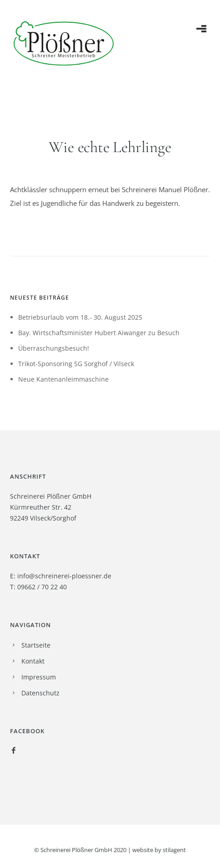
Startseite (36, 645)
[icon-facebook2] (14, 751)
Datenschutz (40, 693)
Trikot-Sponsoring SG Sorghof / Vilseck (76, 364)
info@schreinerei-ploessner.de (64, 576)
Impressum (39, 677)
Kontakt (33, 661)
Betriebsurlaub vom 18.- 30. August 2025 (80, 317)
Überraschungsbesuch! (54, 348)
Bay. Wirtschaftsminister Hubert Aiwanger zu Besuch (99, 333)
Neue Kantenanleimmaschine (63, 379)
